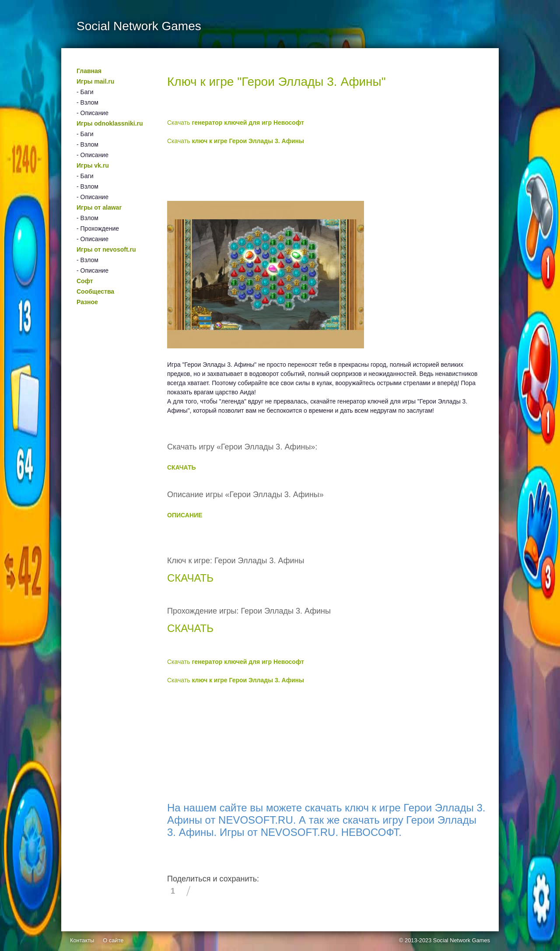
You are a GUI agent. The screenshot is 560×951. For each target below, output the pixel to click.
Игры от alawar (99, 207)
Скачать (236, 123)
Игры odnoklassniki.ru (110, 123)
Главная (89, 71)
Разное (87, 302)
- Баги (85, 92)
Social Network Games (462, 940)
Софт (85, 281)
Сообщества (95, 291)
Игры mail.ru (95, 81)
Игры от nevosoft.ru (106, 249)
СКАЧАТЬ (182, 467)
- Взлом (87, 102)
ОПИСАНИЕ (185, 515)
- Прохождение (98, 228)
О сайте (113, 940)
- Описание (93, 113)
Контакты (82, 940)
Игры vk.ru (93, 165)
